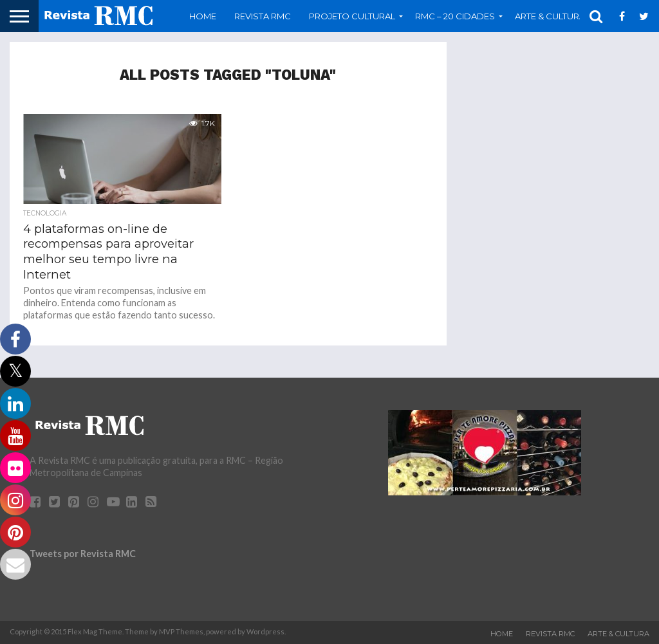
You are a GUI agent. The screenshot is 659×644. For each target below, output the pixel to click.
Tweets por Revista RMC (83, 554)
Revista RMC (263, 16)
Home (203, 16)
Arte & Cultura (550, 16)
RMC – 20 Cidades (455, 16)
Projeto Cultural (352, 16)
